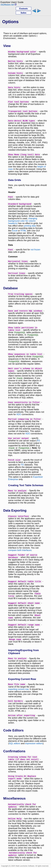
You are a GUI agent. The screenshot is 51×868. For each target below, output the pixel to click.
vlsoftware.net (8, 5)
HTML (23, 231)
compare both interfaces (20, 550)
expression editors (34, 743)
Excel (15, 231)
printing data (30, 226)
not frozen (35, 250)
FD (39, 441)
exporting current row (18, 689)
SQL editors (15, 743)
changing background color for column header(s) (23, 221)
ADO (19, 414)
